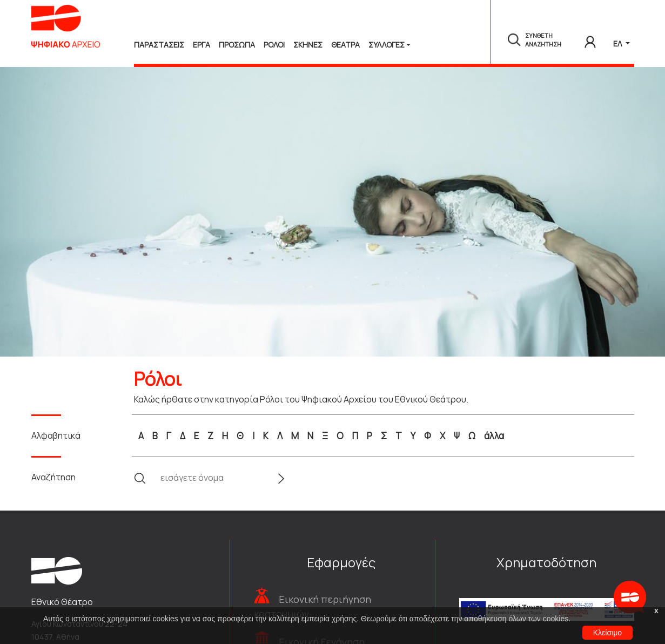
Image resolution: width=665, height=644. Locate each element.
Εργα (201, 45)
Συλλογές (387, 45)
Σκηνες (308, 45)
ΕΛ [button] (618, 43)
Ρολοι (274, 45)
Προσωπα (237, 45)
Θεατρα (345, 45)
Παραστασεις (159, 45)
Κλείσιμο (607, 633)
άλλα (494, 436)
